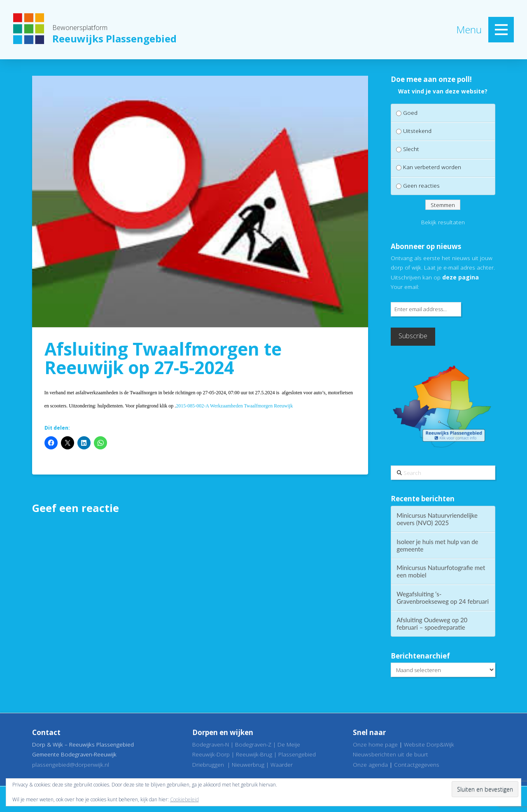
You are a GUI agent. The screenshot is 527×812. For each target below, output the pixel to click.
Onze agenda (370, 764)
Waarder (282, 764)
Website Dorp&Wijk (429, 744)
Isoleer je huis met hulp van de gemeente (437, 545)
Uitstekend (417, 131)
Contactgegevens (417, 764)
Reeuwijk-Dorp (211, 754)
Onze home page (375, 744)
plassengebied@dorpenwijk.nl (71, 764)
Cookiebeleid (184, 799)
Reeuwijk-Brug (254, 754)
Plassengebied (297, 754)
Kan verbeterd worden (432, 167)
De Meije (289, 744)
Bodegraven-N (211, 744)
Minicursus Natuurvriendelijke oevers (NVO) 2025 (437, 519)
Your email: (405, 287)
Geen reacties (421, 185)
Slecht (411, 149)
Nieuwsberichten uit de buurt (391, 754)
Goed (410, 113)
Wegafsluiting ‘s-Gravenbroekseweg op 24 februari (443, 598)
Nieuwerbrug (248, 764)
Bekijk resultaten (443, 222)
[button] (501, 30)
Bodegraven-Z (253, 744)
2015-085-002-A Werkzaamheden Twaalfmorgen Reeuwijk (234, 406)
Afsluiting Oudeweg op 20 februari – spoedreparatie (432, 624)
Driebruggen (208, 764)
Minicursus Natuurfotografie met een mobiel (441, 571)
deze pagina (461, 277)
